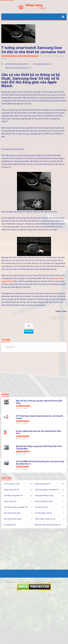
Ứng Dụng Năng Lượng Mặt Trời (28, 56)
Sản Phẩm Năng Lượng (13, 519)
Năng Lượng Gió (10, 501)
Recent (5, 395)
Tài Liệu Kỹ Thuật (41, 507)
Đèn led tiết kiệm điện (12, 513)
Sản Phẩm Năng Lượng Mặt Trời (16, 507)
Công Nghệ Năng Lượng (44, 495)
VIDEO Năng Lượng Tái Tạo (45, 519)
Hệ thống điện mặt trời (43, 513)
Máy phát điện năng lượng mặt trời (48, 525)
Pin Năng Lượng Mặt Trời (13, 495)
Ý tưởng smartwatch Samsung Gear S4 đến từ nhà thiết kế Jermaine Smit (33, 50)
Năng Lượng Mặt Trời (23, 406)
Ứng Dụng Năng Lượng (9, 56)
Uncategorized (10, 525)
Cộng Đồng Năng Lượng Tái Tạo (32, 582)
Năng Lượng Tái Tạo (23, 421)
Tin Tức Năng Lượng (23, 452)
